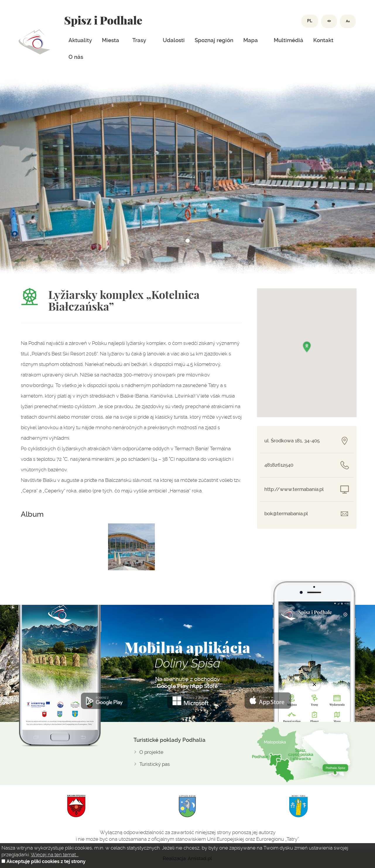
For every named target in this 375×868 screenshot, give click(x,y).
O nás (76, 57)
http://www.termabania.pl (294, 489)
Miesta (111, 40)
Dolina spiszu (34, 42)
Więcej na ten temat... (55, 855)
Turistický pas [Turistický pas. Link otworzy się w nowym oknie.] (155, 764)
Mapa (251, 40)
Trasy (139, 40)
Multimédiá (288, 40)
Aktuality (80, 40)
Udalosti (174, 40)
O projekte (151, 752)
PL (310, 21)
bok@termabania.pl (286, 514)
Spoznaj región (214, 40)
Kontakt (323, 40)
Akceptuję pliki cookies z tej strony (46, 861)
